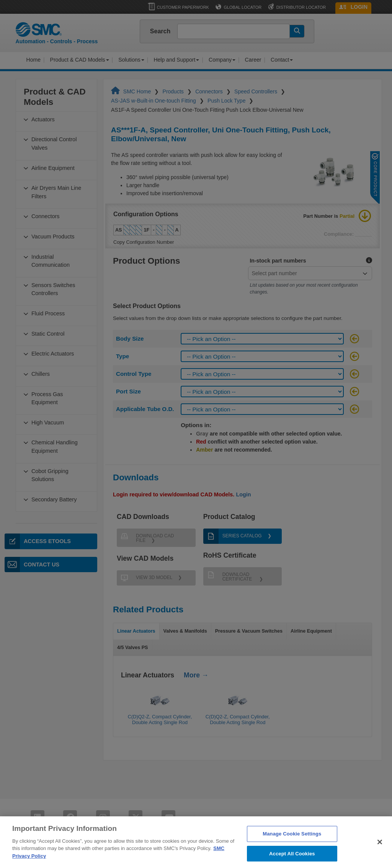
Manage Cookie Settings (292, 849)
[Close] (380, 857)
